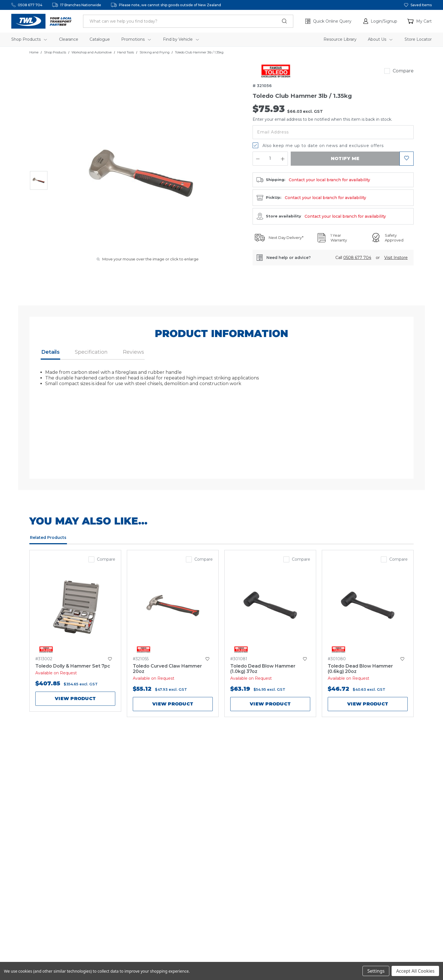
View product (75, 699)
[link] (276, 71)
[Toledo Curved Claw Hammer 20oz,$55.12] (173, 607)
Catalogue (100, 39)
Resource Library (340, 39)
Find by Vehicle (181, 39)
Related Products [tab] (48, 538)
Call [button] (353, 258)
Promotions (136, 39)
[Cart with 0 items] (420, 21)
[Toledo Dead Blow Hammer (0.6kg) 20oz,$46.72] (368, 607)
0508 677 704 (30, 5)
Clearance (69, 39)
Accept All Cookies (415, 971)
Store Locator (418, 39)
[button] (380, 21)
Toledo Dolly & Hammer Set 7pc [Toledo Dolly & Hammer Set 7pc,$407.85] (73, 666)
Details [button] (50, 352)
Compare (403, 71)
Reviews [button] (133, 352)
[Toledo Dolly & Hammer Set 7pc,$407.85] (75, 607)
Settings (376, 971)
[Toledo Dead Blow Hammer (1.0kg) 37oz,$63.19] (270, 607)
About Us (380, 39)
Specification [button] (91, 352)
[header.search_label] (188, 21)
